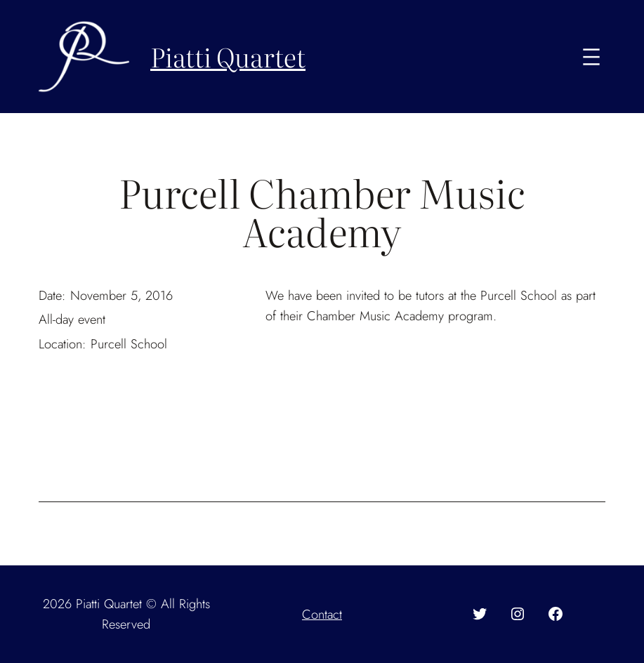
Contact (322, 614)
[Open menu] (591, 57)
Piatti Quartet (228, 56)
